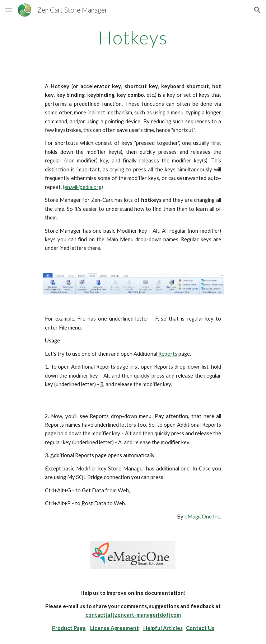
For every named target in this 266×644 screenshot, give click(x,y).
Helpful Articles (163, 628)
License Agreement (115, 628)
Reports (168, 354)
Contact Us (200, 628)
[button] (9, 10)
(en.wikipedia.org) (83, 187)
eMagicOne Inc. (203, 517)
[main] (133, 38)
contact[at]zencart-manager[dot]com (133, 615)
